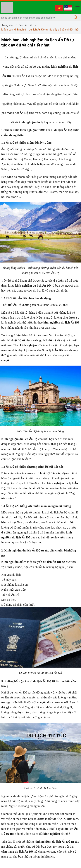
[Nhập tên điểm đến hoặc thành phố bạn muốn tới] (35, 18)
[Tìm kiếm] (75, 18)
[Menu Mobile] (76, 7)
